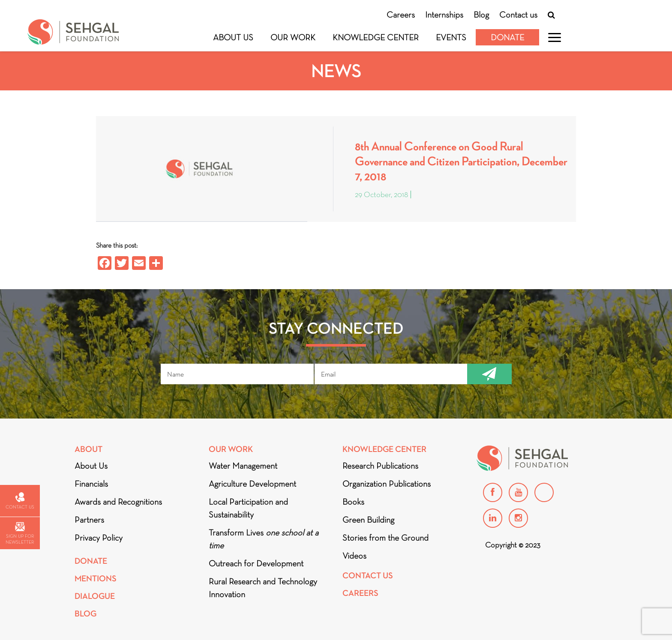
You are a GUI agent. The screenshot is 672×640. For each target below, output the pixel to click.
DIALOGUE (95, 596)
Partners (89, 520)
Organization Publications (387, 484)
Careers (401, 15)
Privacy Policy (99, 538)
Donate (507, 37)
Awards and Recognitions (118, 502)
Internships (444, 15)
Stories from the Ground (385, 538)
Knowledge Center (376, 37)
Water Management (243, 466)
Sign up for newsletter (20, 534)
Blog (481, 15)
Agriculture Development (252, 484)
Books (353, 502)
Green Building (368, 520)
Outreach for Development (256, 563)
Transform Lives (264, 539)
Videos (354, 556)
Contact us (518, 15)
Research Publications (380, 466)
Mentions (96, 579)
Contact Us (368, 576)
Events (451, 37)
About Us (233, 37)
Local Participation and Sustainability (248, 508)
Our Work (293, 37)
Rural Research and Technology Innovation (263, 588)
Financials (91, 484)
